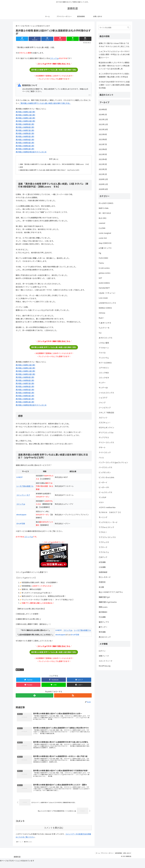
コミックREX (104, 373)
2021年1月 (103, 174)
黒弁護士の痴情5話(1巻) (25, 136)
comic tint (103, 238)
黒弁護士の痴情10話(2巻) (25, 121)
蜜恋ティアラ (104, 622)
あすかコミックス (106, 338)
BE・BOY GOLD (105, 213)
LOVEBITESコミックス (107, 303)
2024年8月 (103, 109)
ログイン (102, 651)
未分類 (101, 587)
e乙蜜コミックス (105, 248)
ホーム (94, 858)
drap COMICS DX (105, 243)
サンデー (102, 383)
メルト (101, 502)
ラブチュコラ (104, 542)
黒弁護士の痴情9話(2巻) (25, 124)
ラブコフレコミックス (107, 537)
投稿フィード (104, 656)
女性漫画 (102, 562)
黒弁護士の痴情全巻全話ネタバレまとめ (31, 152)
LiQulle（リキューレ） (107, 293)
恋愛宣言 (102, 582)
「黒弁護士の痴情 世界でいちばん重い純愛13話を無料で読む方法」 (45, 103)
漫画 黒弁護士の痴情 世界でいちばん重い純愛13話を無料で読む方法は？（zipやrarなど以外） (52, 173)
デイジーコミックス (106, 442)
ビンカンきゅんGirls (106, 477)
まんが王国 (21, 527)
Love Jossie (103, 298)
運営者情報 (117, 858)
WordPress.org (105, 666)
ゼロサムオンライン (106, 427)
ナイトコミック (105, 452)
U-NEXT (19, 481)
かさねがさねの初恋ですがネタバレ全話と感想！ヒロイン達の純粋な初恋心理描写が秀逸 (114, 85)
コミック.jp (54, 58)
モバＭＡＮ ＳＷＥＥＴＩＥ (110, 512)
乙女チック (103, 557)
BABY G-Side (104, 208)
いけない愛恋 (104, 343)
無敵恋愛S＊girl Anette (108, 602)
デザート (102, 447)
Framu (101, 263)
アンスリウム (104, 358)
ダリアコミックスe (106, 432)
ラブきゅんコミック (106, 527)
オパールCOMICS (105, 363)
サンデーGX (103, 388)
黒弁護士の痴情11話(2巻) (25, 118)
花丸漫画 (102, 617)
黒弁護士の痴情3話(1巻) (25, 143)
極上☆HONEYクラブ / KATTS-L (111, 592)
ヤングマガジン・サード (108, 522)
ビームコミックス (105, 492)
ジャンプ (102, 402)
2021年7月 (103, 144)
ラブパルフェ (104, 552)
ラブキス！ (103, 532)
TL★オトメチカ (105, 323)
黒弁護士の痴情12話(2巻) (25, 115)
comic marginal (105, 233)
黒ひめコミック (105, 637)
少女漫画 (102, 567)
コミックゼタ (104, 378)
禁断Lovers (20, 673)
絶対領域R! (103, 612)
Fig (100, 253)
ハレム (101, 457)
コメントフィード (106, 661)
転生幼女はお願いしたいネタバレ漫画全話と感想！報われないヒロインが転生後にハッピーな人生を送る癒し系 (114, 66)
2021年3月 (103, 164)
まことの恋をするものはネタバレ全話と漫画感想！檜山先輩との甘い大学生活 (114, 75)
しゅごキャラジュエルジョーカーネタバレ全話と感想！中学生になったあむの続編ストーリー (114, 54)
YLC (100, 333)
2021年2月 (103, 169)
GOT (100, 278)
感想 (22, 170)
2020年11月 (103, 184)
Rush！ (102, 318)
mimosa (102, 313)
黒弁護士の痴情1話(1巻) (25, 149)
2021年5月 (103, 154)
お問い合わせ (126, 858)
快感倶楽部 (103, 572)
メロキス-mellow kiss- (107, 507)
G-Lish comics (104, 268)
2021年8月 (103, 139)
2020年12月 (103, 179)
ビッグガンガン (105, 472)
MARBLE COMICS (105, 308)
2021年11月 (103, 124)
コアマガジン (104, 368)
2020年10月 (103, 189)
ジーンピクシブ (105, 408)
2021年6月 (103, 149)
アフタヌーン (104, 348)
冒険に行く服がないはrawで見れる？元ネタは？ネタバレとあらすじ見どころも (114, 45)
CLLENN (102, 228)
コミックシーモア (23, 499)
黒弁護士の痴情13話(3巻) (25, 112)
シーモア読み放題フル (25, 490)
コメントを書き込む (54, 833)
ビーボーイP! (104, 487)
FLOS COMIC (103, 258)
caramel (102, 223)
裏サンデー (103, 627)
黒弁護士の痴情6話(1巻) (25, 133)
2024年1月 (103, 114)
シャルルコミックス (106, 393)
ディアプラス (104, 437)
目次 (51, 159)
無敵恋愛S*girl (104, 597)
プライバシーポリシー (105, 858)
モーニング (103, 517)
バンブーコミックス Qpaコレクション (113, 462)
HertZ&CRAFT (104, 288)
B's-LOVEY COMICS (106, 203)
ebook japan (21, 518)
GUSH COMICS (104, 283)
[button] (128, 27)
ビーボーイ (103, 482)
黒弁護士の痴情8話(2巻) (25, 127)
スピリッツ (103, 418)
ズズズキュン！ (105, 422)
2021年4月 (103, 159)
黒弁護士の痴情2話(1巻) (25, 146)
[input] (114, 28)
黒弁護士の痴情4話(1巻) (25, 140)
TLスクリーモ (104, 328)
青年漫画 (102, 632)
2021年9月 (103, 134)
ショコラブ (103, 398)
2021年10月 (103, 129)
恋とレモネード (105, 577)
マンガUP (102, 497)
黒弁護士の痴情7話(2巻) (25, 130)
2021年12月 (103, 119)
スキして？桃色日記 (106, 412)
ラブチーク (103, 547)
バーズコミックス (105, 467)
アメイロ (102, 353)
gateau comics (105, 273)
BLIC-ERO (103, 218)
